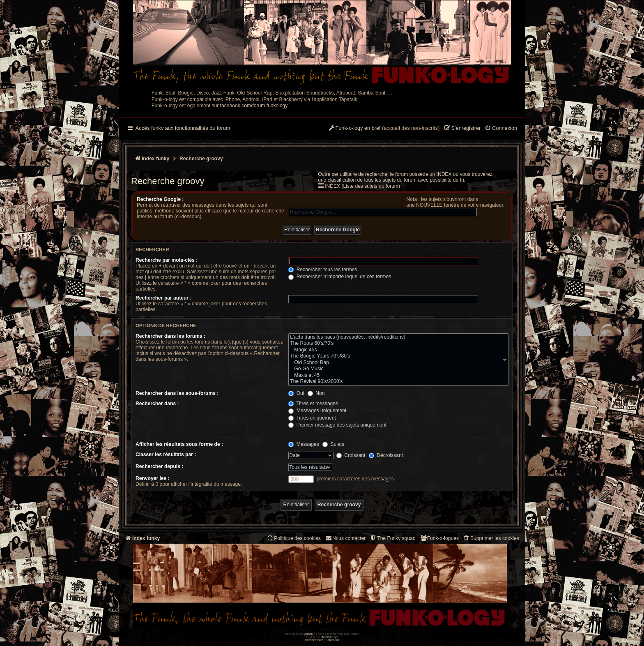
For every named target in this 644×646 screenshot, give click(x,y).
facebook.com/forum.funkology (254, 106)
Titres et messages (313, 404)
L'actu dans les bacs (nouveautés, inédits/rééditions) (397, 337)
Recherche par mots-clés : (167, 260)
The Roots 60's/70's (397, 344)
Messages (304, 444)
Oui (296, 393)
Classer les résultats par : (166, 455)
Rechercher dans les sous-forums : (177, 393)
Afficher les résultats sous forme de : (179, 444)
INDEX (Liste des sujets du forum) (362, 186)
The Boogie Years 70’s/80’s (397, 356)
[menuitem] (501, 129)
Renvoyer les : (153, 478)
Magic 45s (397, 350)
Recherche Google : (160, 199)
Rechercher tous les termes (323, 270)
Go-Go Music (397, 369)
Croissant (351, 455)
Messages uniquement (317, 411)
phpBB (309, 634)
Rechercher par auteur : (163, 298)
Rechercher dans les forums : (170, 336)
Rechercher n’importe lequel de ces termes (340, 277)
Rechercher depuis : (159, 466)
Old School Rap (397, 363)
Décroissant (386, 455)
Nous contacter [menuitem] (345, 538)
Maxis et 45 (397, 376)
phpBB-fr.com (330, 637)
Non (316, 393)
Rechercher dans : (157, 404)
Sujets (333, 444)
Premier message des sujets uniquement (337, 425)
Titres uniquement (312, 418)
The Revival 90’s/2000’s (397, 382)
